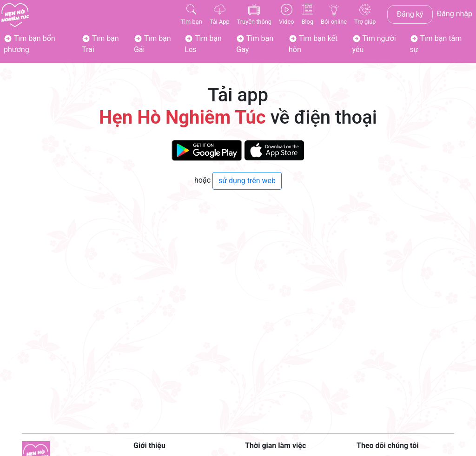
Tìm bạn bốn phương (30, 44)
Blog (308, 14)
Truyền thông (254, 14)
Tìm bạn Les (203, 44)
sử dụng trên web (247, 181)
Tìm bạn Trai (100, 44)
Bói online (334, 14)
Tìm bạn (191, 14)
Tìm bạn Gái (152, 44)
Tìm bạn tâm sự (436, 44)
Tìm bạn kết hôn (313, 44)
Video (287, 14)
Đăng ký (410, 14)
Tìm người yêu (374, 44)
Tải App (220, 14)
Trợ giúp (365, 14)
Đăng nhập (454, 14)
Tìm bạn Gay (255, 44)
